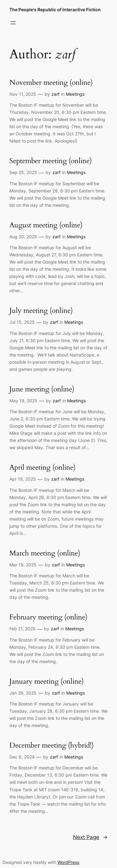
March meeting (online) (45, 553)
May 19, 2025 (23, 401)
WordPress (68, 862)
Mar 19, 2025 (23, 565)
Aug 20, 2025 (23, 237)
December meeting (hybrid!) (51, 746)
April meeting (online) (42, 468)
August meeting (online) (46, 225)
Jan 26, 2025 (23, 693)
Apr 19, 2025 (23, 479)
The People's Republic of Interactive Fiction (55, 10)
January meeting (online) (46, 682)
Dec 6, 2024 (22, 757)
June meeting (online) (42, 389)
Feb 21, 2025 (22, 629)
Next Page (90, 837)
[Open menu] (13, 23)
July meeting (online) (41, 311)
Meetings (75, 94)
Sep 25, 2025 (23, 172)
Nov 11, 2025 (23, 94)
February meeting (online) (48, 617)
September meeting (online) (51, 161)
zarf (56, 94)
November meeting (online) (51, 83)
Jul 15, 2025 (22, 322)
